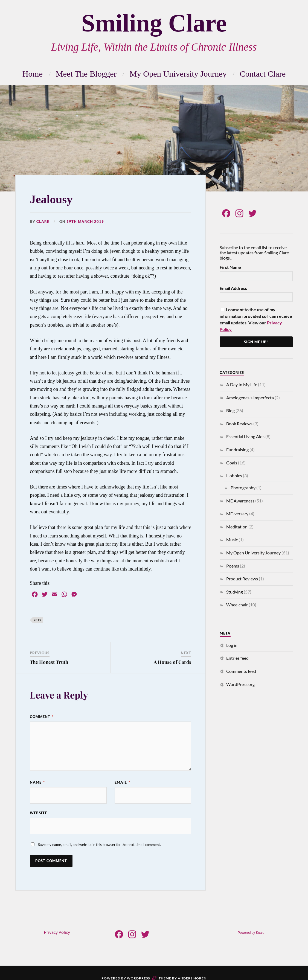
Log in (232, 645)
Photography (243, 488)
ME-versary (237, 514)
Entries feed (237, 658)
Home (33, 74)
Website (38, 813)
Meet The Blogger (86, 74)
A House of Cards (172, 662)
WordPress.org (240, 684)
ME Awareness (240, 501)
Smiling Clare (154, 23)
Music (232, 540)
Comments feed (241, 671)
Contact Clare (263, 74)
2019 (37, 620)
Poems (233, 566)
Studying (235, 592)
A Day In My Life (242, 384)
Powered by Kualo (251, 933)
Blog (230, 410)
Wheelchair (237, 605)
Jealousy (51, 199)
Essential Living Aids (245, 436)
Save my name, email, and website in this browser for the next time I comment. (99, 845)
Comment (42, 717)
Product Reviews (242, 579)
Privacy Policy (57, 932)
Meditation (237, 527)
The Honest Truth (49, 662)
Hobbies (234, 476)
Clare (43, 222)
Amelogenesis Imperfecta (250, 398)
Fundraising (237, 450)
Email (122, 782)
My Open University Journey (178, 74)
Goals (232, 463)
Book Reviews (239, 424)
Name (37, 782)
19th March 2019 (85, 222)
